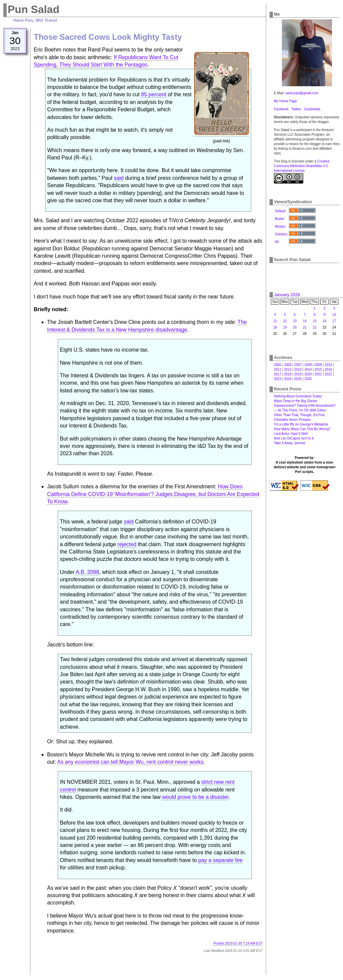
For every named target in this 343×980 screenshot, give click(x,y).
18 (275, 327)
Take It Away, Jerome (290, 443)
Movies (280, 226)
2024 (288, 379)
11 (275, 321)
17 (334, 321)
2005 (278, 365)
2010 (328, 365)
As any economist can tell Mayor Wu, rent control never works (130, 762)
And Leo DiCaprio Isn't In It (294, 438)
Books (280, 219)
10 (334, 315)
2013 (298, 370)
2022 (328, 374)
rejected (127, 544)
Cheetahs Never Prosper (292, 420)
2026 (308, 379)
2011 (278, 370)
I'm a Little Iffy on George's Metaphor (301, 424)
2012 (288, 370)
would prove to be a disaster (195, 797)
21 (305, 327)
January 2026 (287, 295)
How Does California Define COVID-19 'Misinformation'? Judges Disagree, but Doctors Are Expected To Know (153, 494)
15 (315, 321)
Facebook (281, 109)
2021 (318, 374)
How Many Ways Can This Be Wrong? (302, 429)
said (119, 178)
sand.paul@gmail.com (302, 93)
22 (315, 327)
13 (295, 321)
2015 (318, 370)
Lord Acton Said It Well (291, 434)
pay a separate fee (221, 860)
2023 (278, 379)
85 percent (154, 94)
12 (285, 321)
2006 (288, 365)
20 (295, 327)
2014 (308, 370)
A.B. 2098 (87, 572)
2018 (288, 374)
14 (305, 321)
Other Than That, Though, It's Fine (299, 415)
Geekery (281, 234)
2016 (328, 370)
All (277, 242)
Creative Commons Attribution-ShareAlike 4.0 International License (302, 166)
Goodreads (312, 109)
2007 (298, 365)
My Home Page (285, 101)
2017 (278, 374)
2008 (308, 365)
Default (280, 211)
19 (285, 327)
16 (324, 321)
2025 (298, 379)
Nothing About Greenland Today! (298, 396)
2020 (308, 374)
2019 (298, 374)
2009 (318, 365)
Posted (238, 943)
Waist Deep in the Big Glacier (296, 401)
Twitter (296, 109)
